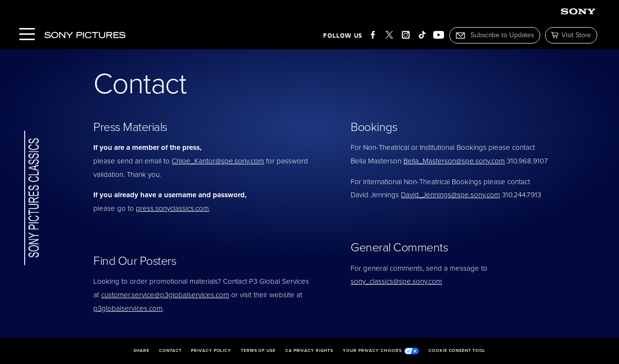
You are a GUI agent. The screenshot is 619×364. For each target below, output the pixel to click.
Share (142, 351)
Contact (170, 351)
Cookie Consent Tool (457, 351)
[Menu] (27, 35)
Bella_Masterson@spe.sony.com (454, 161)
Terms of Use (258, 351)
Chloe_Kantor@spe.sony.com (218, 161)
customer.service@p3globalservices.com (165, 295)
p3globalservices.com (128, 308)
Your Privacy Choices (381, 351)
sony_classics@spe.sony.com (396, 281)
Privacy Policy (211, 351)
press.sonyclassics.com (172, 208)
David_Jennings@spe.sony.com (450, 195)
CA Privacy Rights (309, 351)
